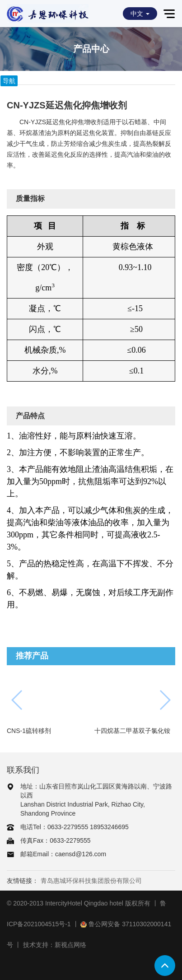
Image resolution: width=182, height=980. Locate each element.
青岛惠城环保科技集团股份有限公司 (91, 881)
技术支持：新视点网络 (55, 945)
